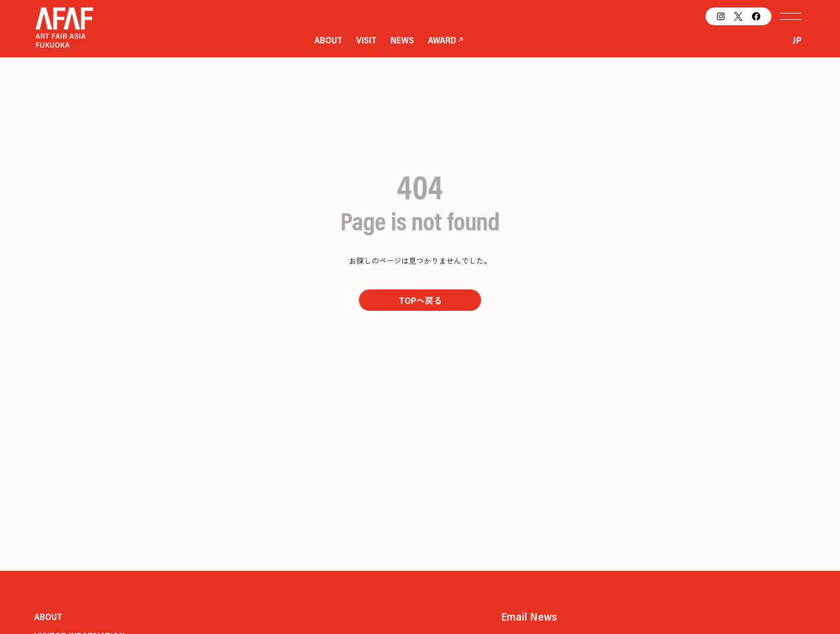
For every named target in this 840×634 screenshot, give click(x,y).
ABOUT (328, 40)
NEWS (402, 40)
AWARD (442, 40)
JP (797, 40)
